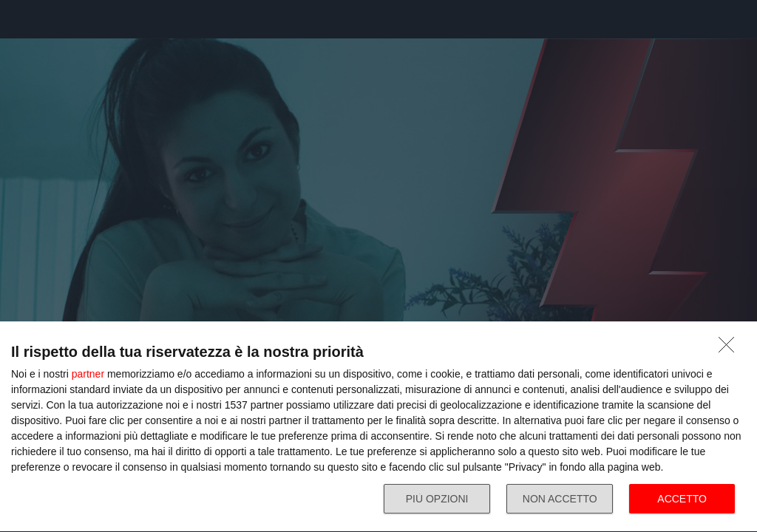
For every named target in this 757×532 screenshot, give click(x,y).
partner (88, 374)
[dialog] (378, 427)
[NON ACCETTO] (730, 349)
